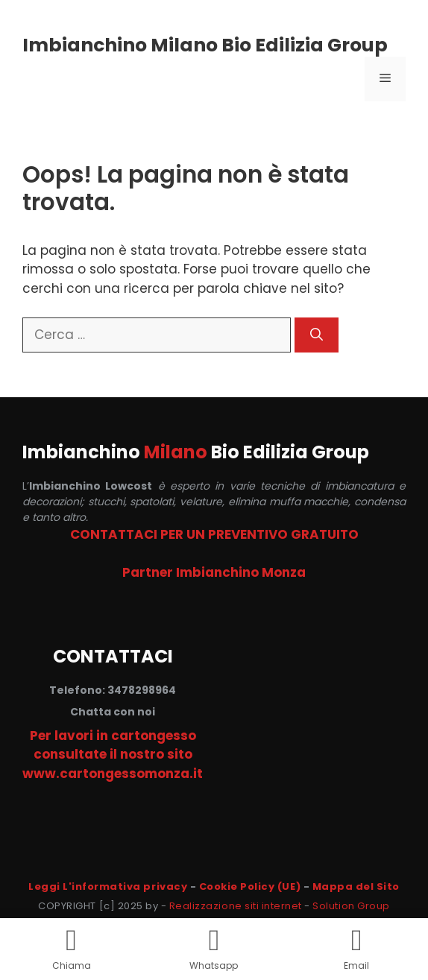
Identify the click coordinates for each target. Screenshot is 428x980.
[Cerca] (317, 335)
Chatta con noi (113, 712)
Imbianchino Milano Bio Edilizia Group (205, 45)
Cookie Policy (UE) (250, 886)
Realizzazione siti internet (236, 906)
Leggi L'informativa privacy (108, 886)
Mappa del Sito (356, 886)
